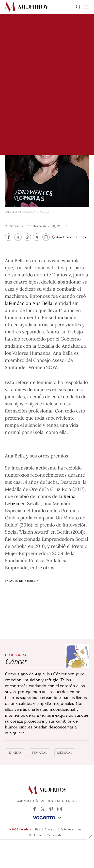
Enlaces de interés (22, 581)
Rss (38, 829)
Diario (15, 753)
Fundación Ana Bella (31, 303)
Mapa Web (54, 835)
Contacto (50, 829)
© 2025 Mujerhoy (20, 829)
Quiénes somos (71, 829)
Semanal (40, 753)
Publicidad (36, 835)
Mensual (65, 753)
